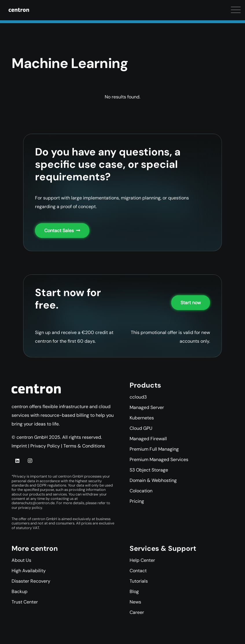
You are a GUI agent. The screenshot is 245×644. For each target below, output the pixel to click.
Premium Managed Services (159, 459)
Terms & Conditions (84, 446)
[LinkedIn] (17, 461)
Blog (134, 591)
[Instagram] (30, 461)
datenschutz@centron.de (33, 503)
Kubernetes (142, 418)
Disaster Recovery (31, 581)
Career (137, 612)
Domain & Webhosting (153, 480)
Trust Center (25, 602)
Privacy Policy (45, 446)
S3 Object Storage (149, 470)
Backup (20, 591)
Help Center (142, 560)
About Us (21, 560)
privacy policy (30, 508)
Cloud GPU (141, 428)
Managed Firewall (148, 439)
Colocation (141, 491)
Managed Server (147, 407)
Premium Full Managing (154, 449)
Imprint (19, 446)
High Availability (29, 571)
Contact (138, 571)
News (135, 602)
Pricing (137, 501)
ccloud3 (138, 397)
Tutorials (139, 581)
